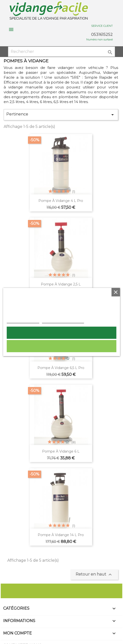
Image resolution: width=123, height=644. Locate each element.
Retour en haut (94, 575)
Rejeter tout (61, 346)
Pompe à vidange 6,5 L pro (61, 368)
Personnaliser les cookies (63, 321)
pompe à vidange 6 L (61, 451)
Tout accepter (61, 333)
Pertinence (61, 115)
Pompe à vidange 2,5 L (61, 284)
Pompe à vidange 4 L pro (61, 201)
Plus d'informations (23, 321)
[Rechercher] (62, 52)
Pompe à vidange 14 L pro (61, 535)
